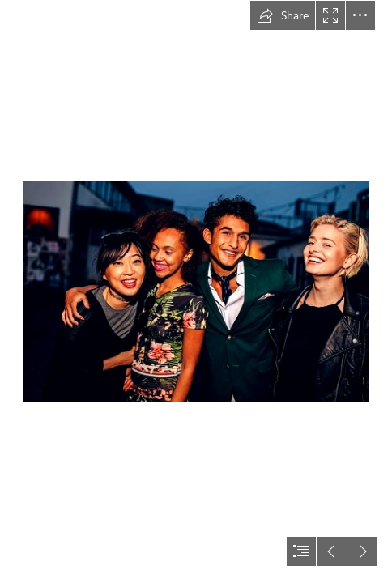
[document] (196, 291)
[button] (283, 15)
